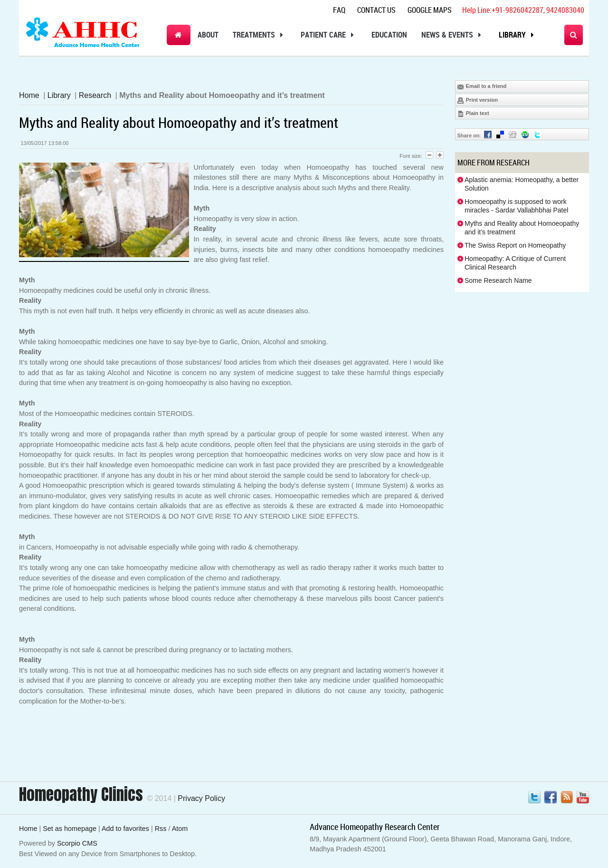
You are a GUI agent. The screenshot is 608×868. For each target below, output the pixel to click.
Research (95, 95)
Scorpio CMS (77, 843)
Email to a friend (482, 87)
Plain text (473, 114)
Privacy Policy (201, 798)
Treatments (260, 35)
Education (389, 35)
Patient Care (329, 35)
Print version (477, 100)
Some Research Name (498, 280)
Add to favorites (125, 829)
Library (518, 35)
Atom (180, 829)
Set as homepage (70, 829)
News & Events (453, 35)
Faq (339, 10)
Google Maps (430, 10)
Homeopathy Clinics (81, 794)
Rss (161, 829)
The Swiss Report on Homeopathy (515, 245)
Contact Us (376, 10)
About (208, 35)
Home (29, 95)
